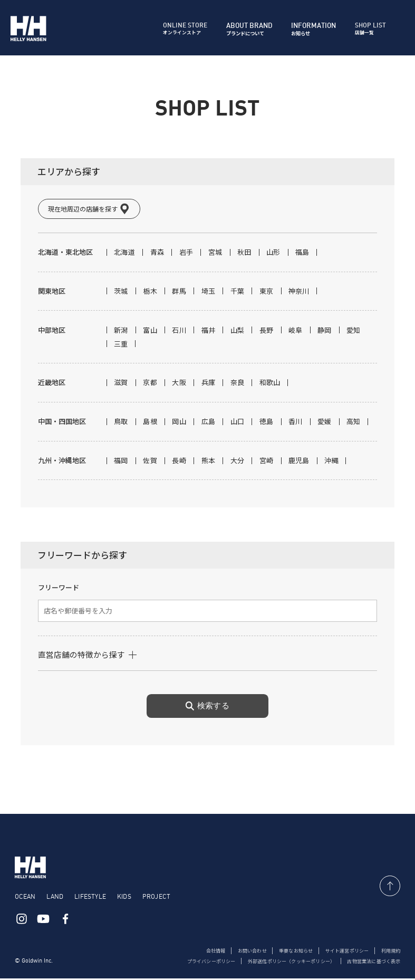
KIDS (124, 897)
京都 (150, 384)
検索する (208, 707)
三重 (121, 345)
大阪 (179, 384)
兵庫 (209, 384)
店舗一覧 (371, 29)
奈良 (238, 384)
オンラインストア (185, 29)
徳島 (267, 423)
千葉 (238, 292)
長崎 (179, 462)
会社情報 (201, 952)
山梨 (238, 332)
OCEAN (25, 897)
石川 (179, 332)
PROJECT (157, 897)
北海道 (124, 253)
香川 (296, 423)
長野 (267, 332)
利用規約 (390, 952)
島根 (150, 423)
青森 (157, 253)
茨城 (121, 292)
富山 (150, 332)
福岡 (121, 462)
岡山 (179, 423)
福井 (209, 332)
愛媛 (325, 423)
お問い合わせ (240, 952)
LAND (55, 897)
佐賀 (150, 462)
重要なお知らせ (287, 952)
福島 (302, 253)
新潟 (121, 332)
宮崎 (267, 462)
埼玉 (209, 292)
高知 (354, 423)
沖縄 (331, 462)
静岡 (325, 332)
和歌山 (270, 384)
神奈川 (299, 292)
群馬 (179, 292)
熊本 (209, 462)
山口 (238, 423)
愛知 (354, 332)
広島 (209, 423)
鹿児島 (299, 462)
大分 (238, 462)
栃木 (150, 292)
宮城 (215, 253)
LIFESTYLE (90, 897)
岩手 (186, 253)
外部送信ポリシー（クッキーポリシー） (281, 963)
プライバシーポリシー (193, 963)
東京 (267, 292)
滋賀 (121, 384)
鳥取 (121, 423)
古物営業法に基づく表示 (371, 963)
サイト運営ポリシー (343, 952)
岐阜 (296, 332)
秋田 (244, 253)
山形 (273, 253)
